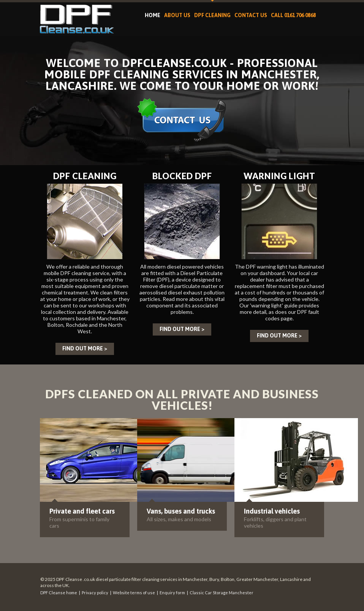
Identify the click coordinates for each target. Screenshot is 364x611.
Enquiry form (172, 593)
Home (153, 15)
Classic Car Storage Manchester (222, 593)
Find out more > (85, 348)
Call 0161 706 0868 (293, 15)
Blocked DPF (182, 176)
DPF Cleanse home (59, 593)
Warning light (279, 176)
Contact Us (251, 15)
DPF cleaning (212, 15)
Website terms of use (134, 593)
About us (177, 15)
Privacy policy (95, 593)
